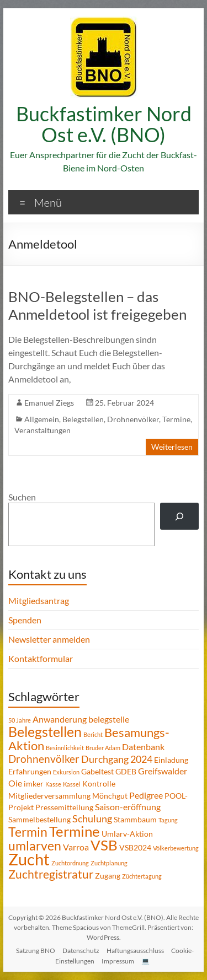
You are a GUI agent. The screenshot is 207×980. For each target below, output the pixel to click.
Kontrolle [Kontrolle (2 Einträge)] (99, 784)
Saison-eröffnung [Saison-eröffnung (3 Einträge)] (128, 807)
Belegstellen (83, 419)
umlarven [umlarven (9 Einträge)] (35, 846)
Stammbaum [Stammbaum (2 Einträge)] (135, 819)
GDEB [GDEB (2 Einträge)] (126, 771)
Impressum (118, 961)
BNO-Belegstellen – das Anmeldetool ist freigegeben (97, 305)
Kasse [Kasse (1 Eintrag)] (53, 784)
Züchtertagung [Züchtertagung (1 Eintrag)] (142, 876)
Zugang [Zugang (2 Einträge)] (108, 876)
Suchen (22, 497)
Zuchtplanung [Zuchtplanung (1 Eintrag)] (109, 863)
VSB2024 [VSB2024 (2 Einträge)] (135, 847)
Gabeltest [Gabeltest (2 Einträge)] (97, 771)
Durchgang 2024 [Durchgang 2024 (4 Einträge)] (117, 759)
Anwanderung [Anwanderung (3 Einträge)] (60, 719)
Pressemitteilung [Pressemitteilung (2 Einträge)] (64, 807)
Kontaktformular (41, 658)
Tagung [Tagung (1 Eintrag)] (168, 820)
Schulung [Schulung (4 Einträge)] (92, 819)
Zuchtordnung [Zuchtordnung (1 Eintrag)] (70, 863)
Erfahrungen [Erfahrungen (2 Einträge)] (30, 771)
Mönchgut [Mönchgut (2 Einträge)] (110, 796)
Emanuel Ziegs (49, 403)
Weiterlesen (172, 447)
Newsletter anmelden (49, 639)
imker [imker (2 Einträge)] (34, 784)
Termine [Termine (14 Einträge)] (75, 831)
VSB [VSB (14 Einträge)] (104, 845)
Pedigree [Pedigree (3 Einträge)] (146, 795)
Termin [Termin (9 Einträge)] (28, 832)
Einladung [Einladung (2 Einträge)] (171, 760)
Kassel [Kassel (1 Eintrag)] (72, 784)
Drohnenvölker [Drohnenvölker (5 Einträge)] (44, 759)
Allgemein (42, 419)
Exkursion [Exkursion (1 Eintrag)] (66, 772)
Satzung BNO (36, 951)
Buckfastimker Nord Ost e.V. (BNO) (104, 124)
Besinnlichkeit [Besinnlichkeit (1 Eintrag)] (65, 748)
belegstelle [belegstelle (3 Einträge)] (109, 719)
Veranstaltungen (43, 430)
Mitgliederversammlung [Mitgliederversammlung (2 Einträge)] (49, 796)
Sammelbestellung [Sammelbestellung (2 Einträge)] (39, 819)
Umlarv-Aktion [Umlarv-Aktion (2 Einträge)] (127, 834)
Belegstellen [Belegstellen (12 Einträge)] (45, 731)
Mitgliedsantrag (39, 601)
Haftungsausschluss (135, 951)
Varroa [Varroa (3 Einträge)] (76, 847)
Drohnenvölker (133, 419)
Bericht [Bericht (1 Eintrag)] (93, 734)
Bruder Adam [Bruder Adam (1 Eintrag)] (103, 748)
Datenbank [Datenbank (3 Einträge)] (143, 747)
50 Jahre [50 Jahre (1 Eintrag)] (20, 720)
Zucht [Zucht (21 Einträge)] (29, 859)
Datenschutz (81, 951)
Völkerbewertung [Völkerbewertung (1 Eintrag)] (176, 848)
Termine (176, 419)
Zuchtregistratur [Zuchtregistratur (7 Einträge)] (51, 874)
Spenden (25, 620)
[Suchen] (180, 516)
